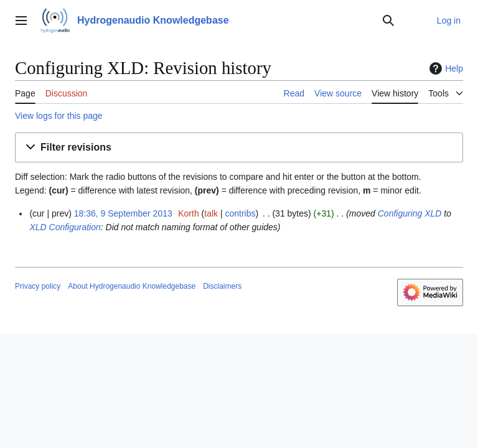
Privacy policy (38, 286)
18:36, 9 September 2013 (123, 213)
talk (211, 213)
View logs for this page (59, 116)
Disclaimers (222, 286)
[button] (239, 148)
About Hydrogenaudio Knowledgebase (132, 286)
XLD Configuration (65, 227)
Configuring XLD (410, 213)
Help (445, 68)
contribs (240, 213)
